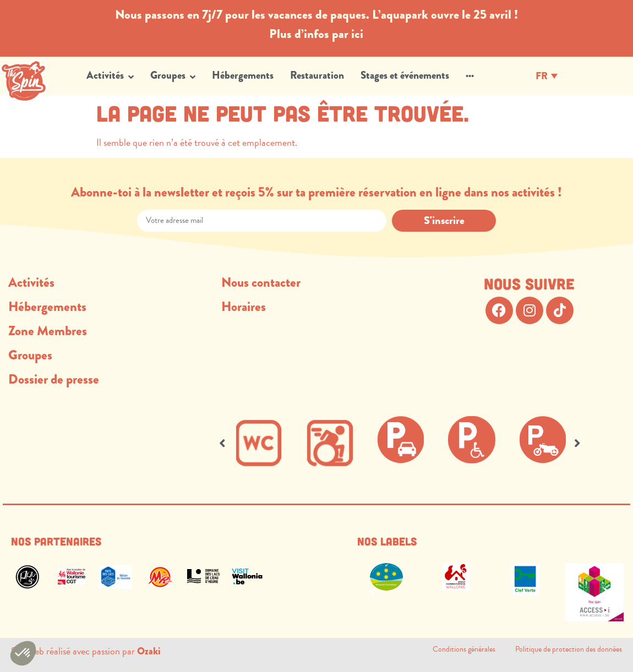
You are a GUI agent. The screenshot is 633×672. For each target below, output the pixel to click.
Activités (31, 282)
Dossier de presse (54, 379)
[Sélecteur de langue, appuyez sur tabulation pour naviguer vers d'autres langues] (547, 75)
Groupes (30, 355)
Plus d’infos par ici (316, 34)
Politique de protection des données (569, 649)
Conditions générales (474, 649)
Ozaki (149, 651)
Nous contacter (261, 282)
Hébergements (47, 307)
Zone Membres (48, 331)
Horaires (244, 307)
